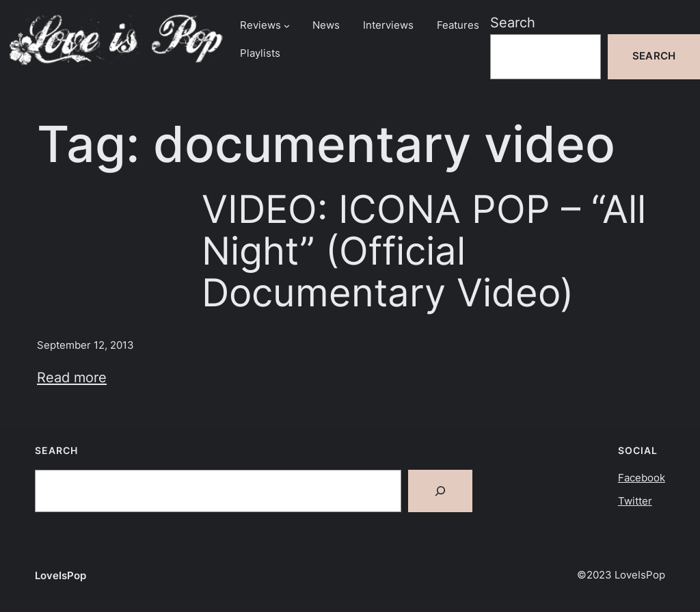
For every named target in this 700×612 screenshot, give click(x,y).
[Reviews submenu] (287, 26)
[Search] (440, 491)
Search (513, 22)
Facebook (642, 478)
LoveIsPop (60, 576)
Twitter (635, 501)
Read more (72, 377)
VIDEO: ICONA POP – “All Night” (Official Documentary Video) (424, 251)
